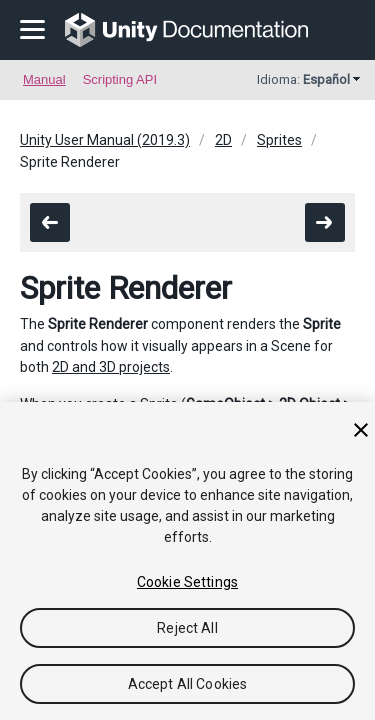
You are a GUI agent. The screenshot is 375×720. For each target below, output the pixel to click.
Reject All (187, 628)
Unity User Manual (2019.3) (105, 140)
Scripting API (120, 79)
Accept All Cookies (188, 684)
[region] (187, 561)
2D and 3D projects (111, 367)
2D (223, 140)
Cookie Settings (187, 582)
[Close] (361, 430)
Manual (44, 79)
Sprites (279, 140)
